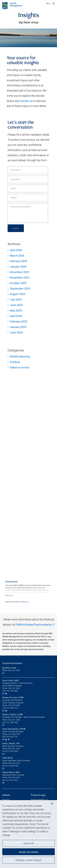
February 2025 (19, 321)
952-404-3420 (14, 777)
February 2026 (19, 261)
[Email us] (4, 673)
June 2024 (16, 332)
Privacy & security (38, 799)
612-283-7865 (12, 722)
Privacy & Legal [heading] (38, 795)
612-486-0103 (14, 734)
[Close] (52, 803)
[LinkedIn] (7, 693)
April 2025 (16, 316)
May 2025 (16, 311)
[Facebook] (9, 740)
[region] (28, 834)
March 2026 (17, 256)
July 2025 (16, 300)
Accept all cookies (29, 852)
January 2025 (18, 327)
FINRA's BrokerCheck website (33, 625)
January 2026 (18, 267)
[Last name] (28, 179)
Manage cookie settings (28, 860)
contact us (26, 101)
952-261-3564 (14, 720)
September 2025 (20, 289)
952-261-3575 (14, 749)
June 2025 (16, 305)
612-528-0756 (12, 766)
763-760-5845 (12, 691)
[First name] (28, 170)
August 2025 (18, 294)
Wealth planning (20, 356)
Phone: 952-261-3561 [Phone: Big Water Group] (11, 670)
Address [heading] (6, 795)
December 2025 (20, 272)
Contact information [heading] (12, 663)
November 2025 (20, 278)
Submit (16, 228)
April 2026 (16, 250)
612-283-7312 (12, 708)
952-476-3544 (14, 705)
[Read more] (9, 595)
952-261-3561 (14, 688)
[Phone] (28, 198)
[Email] (28, 189)
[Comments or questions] (28, 213)
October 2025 (18, 283)
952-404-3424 (14, 763)
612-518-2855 (12, 751)
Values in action (20, 367)
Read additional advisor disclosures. (17, 602)
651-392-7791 (12, 737)
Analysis (15, 362)
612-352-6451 (12, 780)
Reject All (28, 843)
